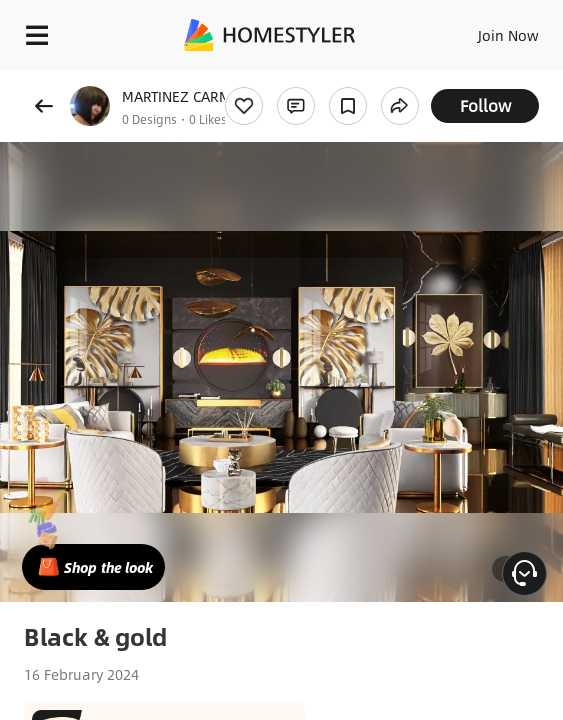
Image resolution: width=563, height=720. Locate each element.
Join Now (508, 35)
